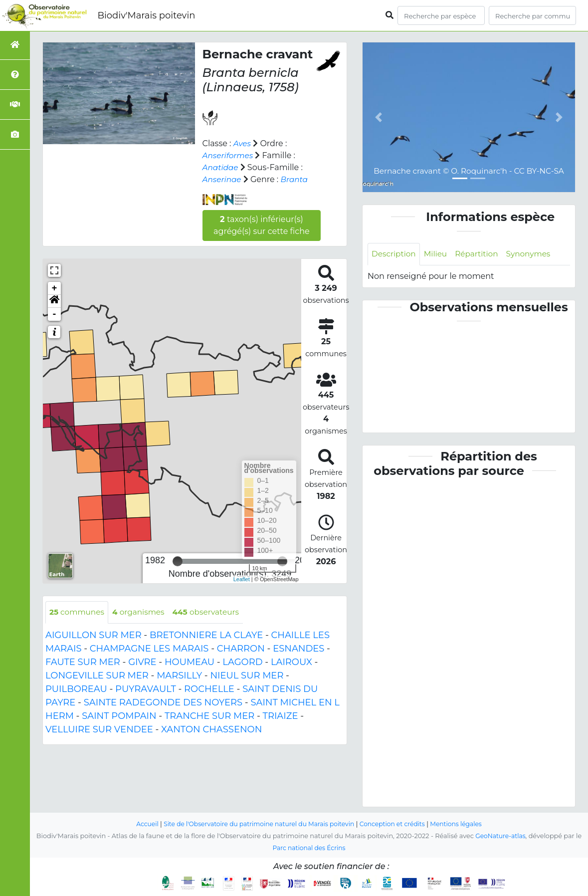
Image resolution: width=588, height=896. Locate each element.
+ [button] (55, 288)
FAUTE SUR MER (83, 663)
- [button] (55, 314)
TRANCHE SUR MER (209, 716)
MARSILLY (179, 676)
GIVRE (142, 663)
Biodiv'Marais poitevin (146, 15)
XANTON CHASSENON (211, 730)
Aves (243, 143)
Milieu (438, 254)
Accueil (140, 824)
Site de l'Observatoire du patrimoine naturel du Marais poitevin (257, 824)
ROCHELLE (209, 689)
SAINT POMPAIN (119, 716)
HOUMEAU (190, 663)
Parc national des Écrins (309, 848)
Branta (296, 179)
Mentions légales (462, 824)
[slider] (178, 561)
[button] (54, 301)
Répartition (480, 254)
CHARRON (241, 649)
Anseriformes (229, 155)
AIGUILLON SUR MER (94, 636)
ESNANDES (298, 649)
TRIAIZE (281, 716)
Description (395, 254)
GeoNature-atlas (500, 836)
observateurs (212, 612)
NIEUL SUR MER (247, 676)
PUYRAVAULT (146, 689)
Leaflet (242, 579)
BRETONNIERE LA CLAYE (206, 636)
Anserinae (223, 179)
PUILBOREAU (76, 689)
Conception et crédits (396, 824)
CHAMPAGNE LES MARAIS (149, 649)
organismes (142, 612)
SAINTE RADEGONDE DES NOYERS (163, 703)
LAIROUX (292, 663)
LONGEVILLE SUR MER (97, 676)
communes (78, 612)
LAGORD (242, 663)
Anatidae (221, 167)
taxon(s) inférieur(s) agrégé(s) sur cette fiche (262, 225)
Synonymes (534, 254)
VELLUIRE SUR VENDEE (99, 730)
